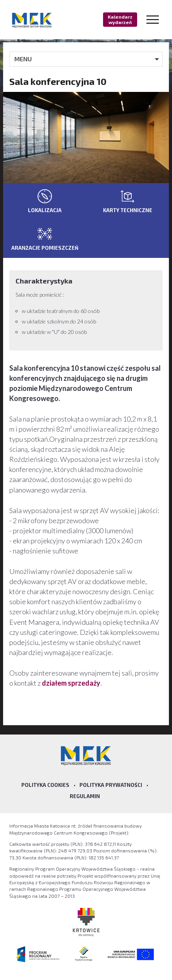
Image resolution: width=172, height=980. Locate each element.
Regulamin (85, 796)
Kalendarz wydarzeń (120, 19)
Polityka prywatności (111, 785)
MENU (23, 59)
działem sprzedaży (71, 683)
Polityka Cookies (45, 785)
